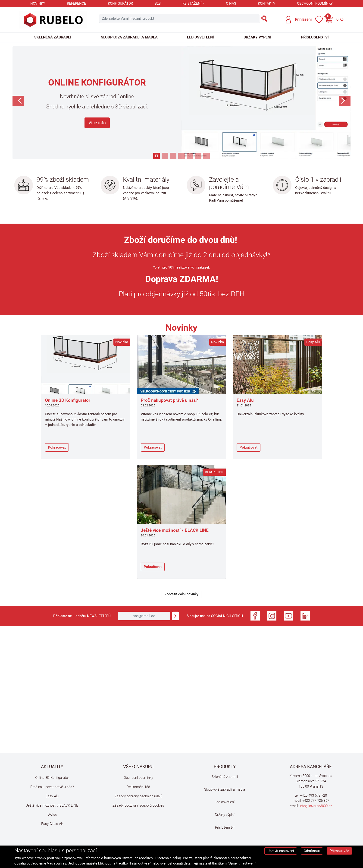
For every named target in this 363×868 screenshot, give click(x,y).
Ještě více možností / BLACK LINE (175, 530)
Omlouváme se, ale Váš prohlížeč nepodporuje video (181, 695)
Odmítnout (312, 851)
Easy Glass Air (52, 824)
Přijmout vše (339, 851)
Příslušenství (315, 37)
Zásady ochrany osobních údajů (138, 796)
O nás (231, 3)
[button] (299, 20)
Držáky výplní (257, 37)
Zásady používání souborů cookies (138, 805)
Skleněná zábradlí (53, 37)
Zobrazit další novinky (181, 594)
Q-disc (52, 814)
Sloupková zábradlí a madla (129, 37)
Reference (77, 3)
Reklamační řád (138, 787)
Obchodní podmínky (315, 3)
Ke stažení (192, 3)
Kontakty (267, 3)
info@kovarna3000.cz (316, 806)
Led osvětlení (200, 37)
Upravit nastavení (281, 851)
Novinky (38, 3)
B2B (158, 3)
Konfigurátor (120, 3)
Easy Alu (245, 400)
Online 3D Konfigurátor (68, 400)
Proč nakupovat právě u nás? (169, 400)
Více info (97, 123)
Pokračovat (57, 447)
